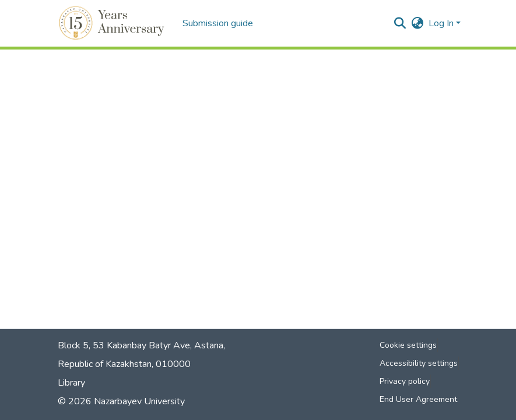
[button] (113, 23)
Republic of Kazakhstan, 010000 (124, 364)
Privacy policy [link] (405, 381)
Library (71, 383)
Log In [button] (442, 23)
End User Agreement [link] (418, 399)
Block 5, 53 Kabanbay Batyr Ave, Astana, (141, 345)
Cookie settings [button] (408, 345)
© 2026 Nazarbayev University (121, 401)
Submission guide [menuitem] (218, 23)
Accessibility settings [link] (419, 363)
